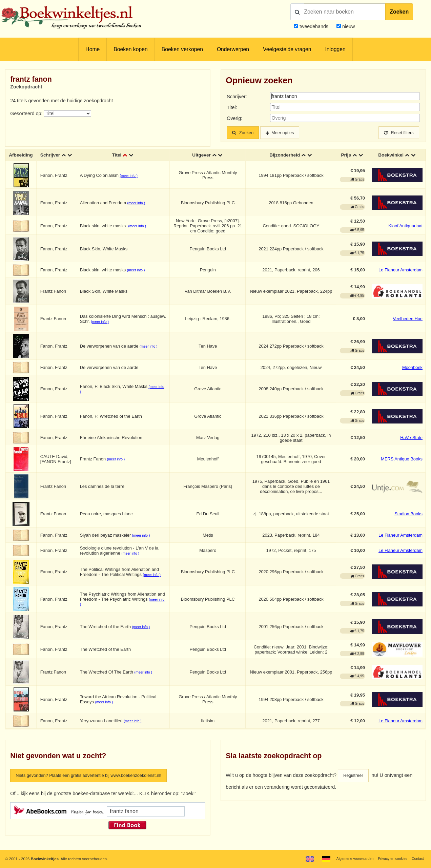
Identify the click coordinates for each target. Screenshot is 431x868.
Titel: (232, 107)
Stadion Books (408, 520)
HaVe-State (411, 444)
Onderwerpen (233, 49)
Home (93, 49)
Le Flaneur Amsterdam (401, 277)
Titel (118, 159)
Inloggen (335, 49)
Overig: (234, 118)
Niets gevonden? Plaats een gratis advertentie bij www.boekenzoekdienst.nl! (97, 782)
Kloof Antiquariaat (405, 232)
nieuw (348, 26)
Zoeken (399, 12)
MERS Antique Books (402, 465)
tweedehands (314, 26)
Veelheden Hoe (408, 325)
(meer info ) (131, 182)
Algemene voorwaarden (349, 859)
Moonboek (412, 374)
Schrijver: (237, 97)
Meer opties (288, 133)
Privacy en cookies (390, 859)
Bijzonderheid (285, 159)
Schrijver (58, 156)
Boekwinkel (391, 159)
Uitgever (202, 159)
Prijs (346, 159)
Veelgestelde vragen (287, 49)
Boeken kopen (130, 49)
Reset (397, 133)
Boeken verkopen (182, 49)
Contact (417, 859)
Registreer (354, 782)
